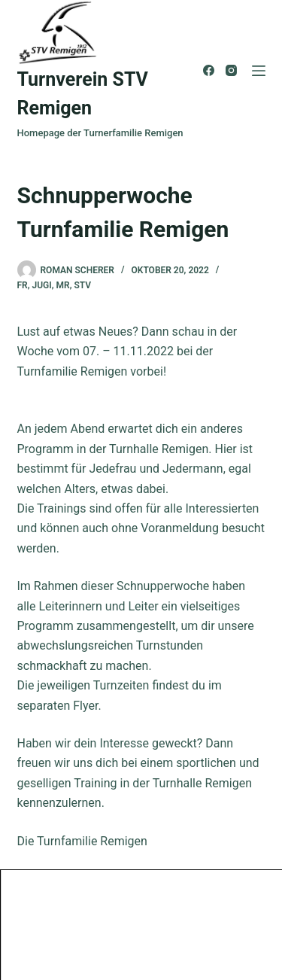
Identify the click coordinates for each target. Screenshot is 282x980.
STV (83, 285)
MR (63, 285)
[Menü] (259, 71)
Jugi (42, 285)
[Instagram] (231, 70)
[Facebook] (209, 70)
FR (23, 285)
